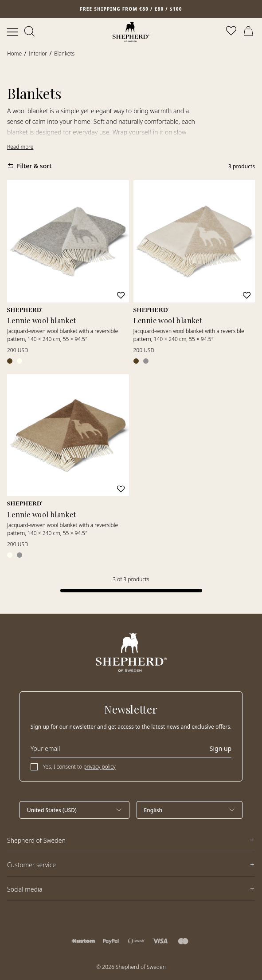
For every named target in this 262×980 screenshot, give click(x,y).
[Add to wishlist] (121, 295)
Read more (20, 147)
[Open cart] (250, 32)
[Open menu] (12, 32)
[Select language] (190, 810)
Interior (38, 54)
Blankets (64, 54)
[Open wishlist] (232, 32)
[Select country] (74, 810)
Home (14, 54)
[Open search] (30, 32)
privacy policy (99, 767)
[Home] (131, 32)
